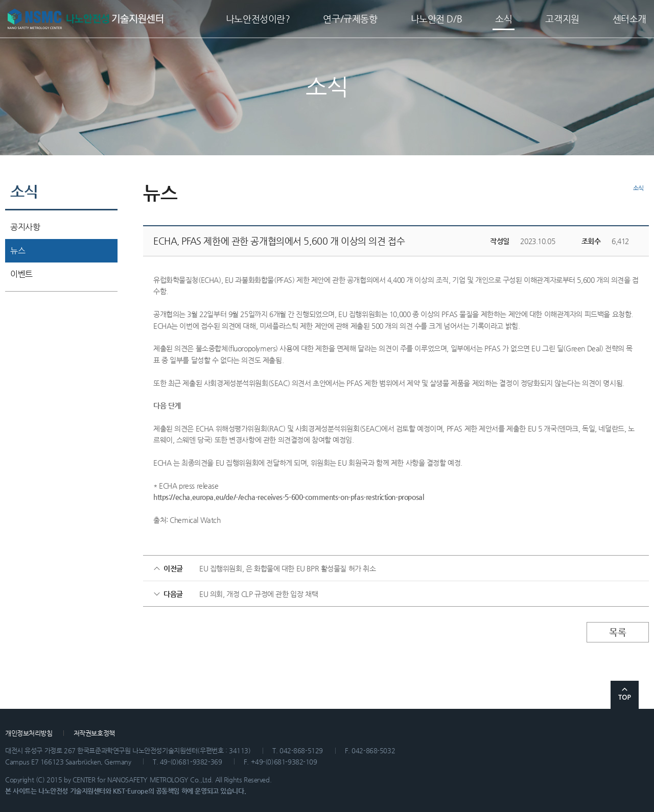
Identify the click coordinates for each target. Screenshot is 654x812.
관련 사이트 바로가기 (600, 736)
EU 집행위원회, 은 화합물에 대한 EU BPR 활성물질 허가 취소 (287, 568)
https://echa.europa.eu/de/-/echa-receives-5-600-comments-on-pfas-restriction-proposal (288, 497)
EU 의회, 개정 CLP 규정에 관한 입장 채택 (259, 594)
